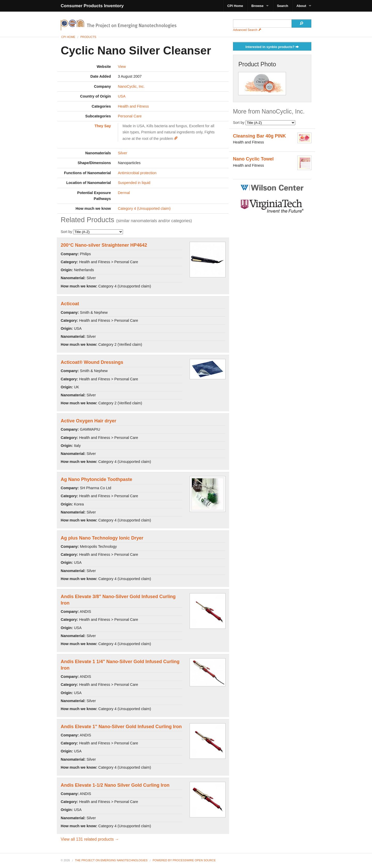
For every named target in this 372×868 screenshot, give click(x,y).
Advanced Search (247, 30)
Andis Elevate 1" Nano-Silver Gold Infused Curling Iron (121, 727)
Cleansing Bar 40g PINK (259, 136)
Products (88, 37)
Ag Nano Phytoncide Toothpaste (96, 479)
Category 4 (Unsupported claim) (144, 208)
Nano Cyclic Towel (253, 159)
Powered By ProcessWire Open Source (184, 860)
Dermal (124, 193)
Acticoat (70, 304)
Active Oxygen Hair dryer (88, 421)
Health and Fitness (133, 106)
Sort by (92, 232)
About (301, 6)
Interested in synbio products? (272, 47)
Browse (257, 6)
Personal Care (130, 116)
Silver (122, 153)
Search (282, 6)
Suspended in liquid (134, 183)
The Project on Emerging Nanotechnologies (111, 860)
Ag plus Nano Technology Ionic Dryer (102, 538)
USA (122, 96)
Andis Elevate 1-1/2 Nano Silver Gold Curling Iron (115, 785)
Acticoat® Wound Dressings (92, 362)
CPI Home (235, 6)
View (122, 67)
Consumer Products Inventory (92, 6)
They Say (103, 126)
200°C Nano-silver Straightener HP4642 (104, 245)
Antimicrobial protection (137, 173)
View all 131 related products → (90, 839)
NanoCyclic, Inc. (131, 86)
